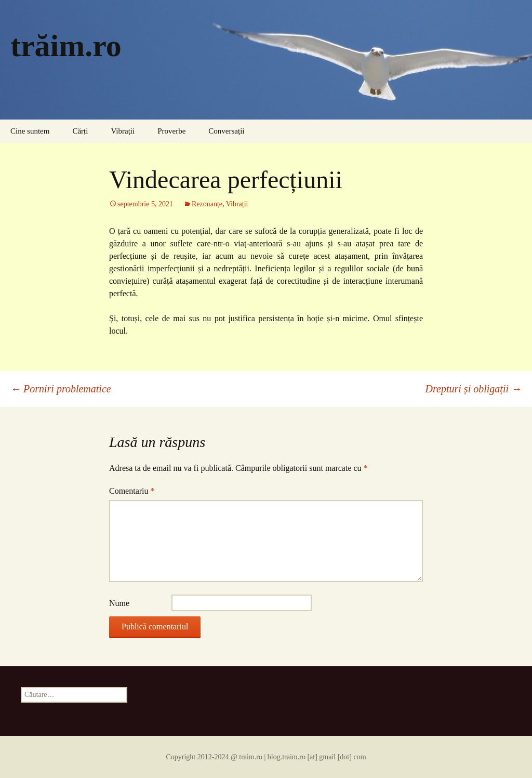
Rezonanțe (207, 204)
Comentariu (132, 491)
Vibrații (123, 131)
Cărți (80, 131)
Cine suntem (30, 131)
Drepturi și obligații (474, 389)
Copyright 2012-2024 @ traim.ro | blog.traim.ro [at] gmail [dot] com (266, 757)
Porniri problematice (61, 389)
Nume (119, 603)
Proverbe (171, 131)
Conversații (226, 131)
